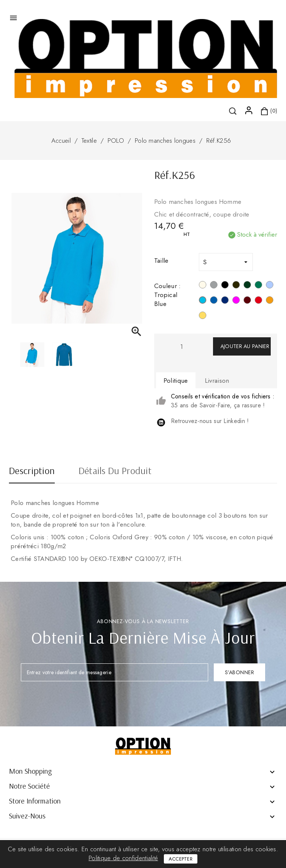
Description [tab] (32, 471)
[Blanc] (203, 286)
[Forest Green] (247, 286)
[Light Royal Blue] (214, 301)
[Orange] (270, 301)
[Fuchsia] (236, 301)
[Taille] (226, 262)
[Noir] (225, 286)
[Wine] (247, 301)
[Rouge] (258, 301)
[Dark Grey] (236, 286)
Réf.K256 (219, 141)
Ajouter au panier (245, 346)
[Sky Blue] (270, 286)
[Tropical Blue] (203, 301)
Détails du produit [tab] (115, 471)
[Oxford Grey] (214, 286)
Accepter (181, 859)
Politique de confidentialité (123, 858)
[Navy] (225, 301)
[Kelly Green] (258, 286)
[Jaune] (203, 316)
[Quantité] (182, 346)
